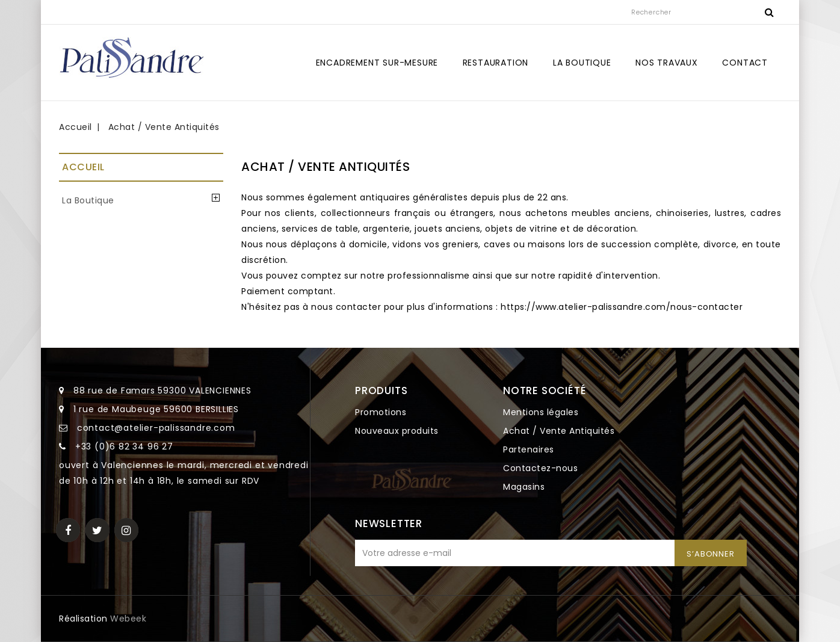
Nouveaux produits (397, 431)
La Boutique (582, 63)
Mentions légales (541, 412)
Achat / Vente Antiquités (559, 431)
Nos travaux (667, 63)
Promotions (381, 412)
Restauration (496, 63)
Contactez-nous (540, 468)
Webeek (128, 619)
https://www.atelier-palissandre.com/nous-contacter (622, 307)
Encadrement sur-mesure (377, 63)
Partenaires (529, 449)
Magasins (524, 487)
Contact (745, 63)
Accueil (83, 167)
